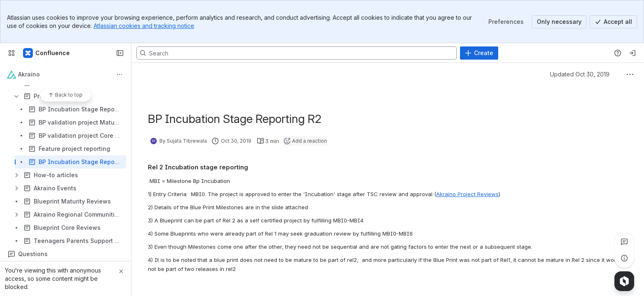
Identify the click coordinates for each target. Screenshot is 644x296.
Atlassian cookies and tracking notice (144, 26)
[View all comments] (624, 242)
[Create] (479, 53)
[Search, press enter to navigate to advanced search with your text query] (297, 53)
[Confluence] (47, 53)
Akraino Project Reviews (467, 194)
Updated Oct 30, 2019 (580, 74)
